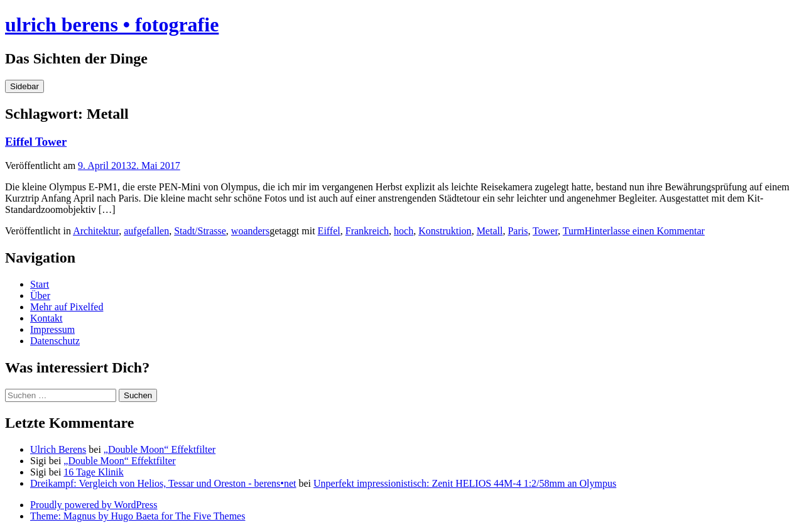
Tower (545, 231)
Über (40, 296)
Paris (518, 231)
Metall (490, 231)
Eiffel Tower (36, 142)
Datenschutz (55, 341)
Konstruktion (445, 231)
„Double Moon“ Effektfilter (160, 449)
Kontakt (46, 318)
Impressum (52, 329)
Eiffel (329, 231)
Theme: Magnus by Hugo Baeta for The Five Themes (138, 516)
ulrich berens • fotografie (112, 24)
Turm (574, 231)
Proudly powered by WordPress (94, 505)
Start (40, 284)
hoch (404, 231)
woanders (250, 231)
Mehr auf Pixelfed (67, 307)
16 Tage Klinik (93, 472)
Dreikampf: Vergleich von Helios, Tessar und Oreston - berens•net (163, 483)
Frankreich (367, 231)
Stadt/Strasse (200, 231)
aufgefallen (146, 231)
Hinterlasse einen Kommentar (645, 231)
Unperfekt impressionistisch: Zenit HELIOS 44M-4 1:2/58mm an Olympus (465, 483)
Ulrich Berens (58, 449)
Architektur (96, 231)
